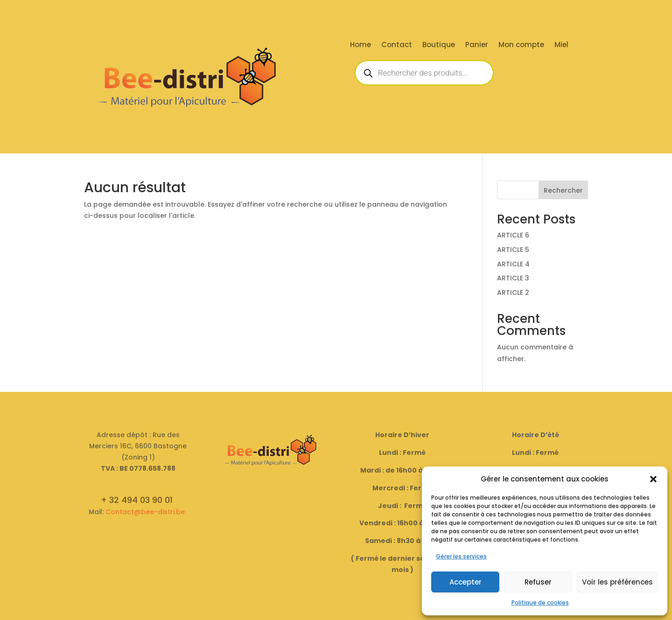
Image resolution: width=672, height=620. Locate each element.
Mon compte (521, 45)
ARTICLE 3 (513, 278)
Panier (477, 45)
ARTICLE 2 (513, 293)
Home (360, 45)
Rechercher (563, 190)
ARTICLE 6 (513, 235)
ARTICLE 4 (513, 264)
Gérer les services (461, 556)
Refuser (538, 582)
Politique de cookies (540, 603)
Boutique (439, 45)
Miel (561, 45)
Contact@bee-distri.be (145, 512)
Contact (397, 45)
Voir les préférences (617, 582)
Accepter (465, 582)
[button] (653, 479)
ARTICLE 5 (513, 250)
